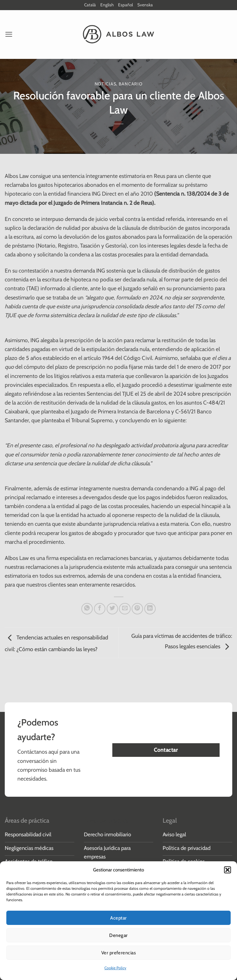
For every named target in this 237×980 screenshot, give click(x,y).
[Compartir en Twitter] (112, 609)
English (107, 5)
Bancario (131, 84)
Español (126, 5)
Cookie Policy (115, 968)
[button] (228, 870)
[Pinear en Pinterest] (137, 609)
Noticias (106, 84)
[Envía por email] (125, 609)
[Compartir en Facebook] (100, 609)
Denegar (118, 935)
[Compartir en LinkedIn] (150, 609)
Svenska (146, 5)
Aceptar (118, 918)
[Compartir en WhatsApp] (87, 609)
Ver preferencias (119, 953)
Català (90, 5)
